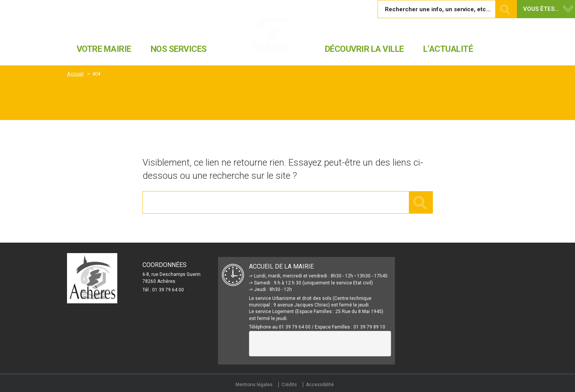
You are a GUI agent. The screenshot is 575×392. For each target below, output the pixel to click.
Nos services (179, 49)
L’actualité (448, 49)
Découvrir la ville (364, 49)
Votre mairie (104, 49)
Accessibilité (320, 385)
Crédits (289, 385)
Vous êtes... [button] (541, 9)
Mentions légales (254, 385)
